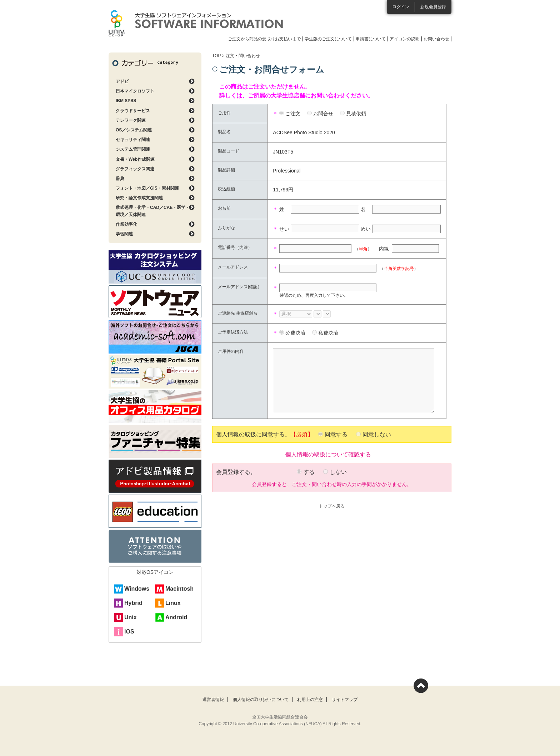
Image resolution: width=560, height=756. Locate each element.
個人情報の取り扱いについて (261, 700)
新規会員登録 (433, 7)
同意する (336, 434)
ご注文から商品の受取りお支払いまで (264, 39)
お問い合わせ (436, 39)
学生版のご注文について (328, 39)
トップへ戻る (332, 506)
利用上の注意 (310, 700)
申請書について (371, 39)
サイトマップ (345, 700)
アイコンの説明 (405, 39)
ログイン (401, 7)
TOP (216, 56)
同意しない (377, 434)
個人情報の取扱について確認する (328, 454)
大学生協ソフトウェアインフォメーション (196, 23)
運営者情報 (213, 700)
